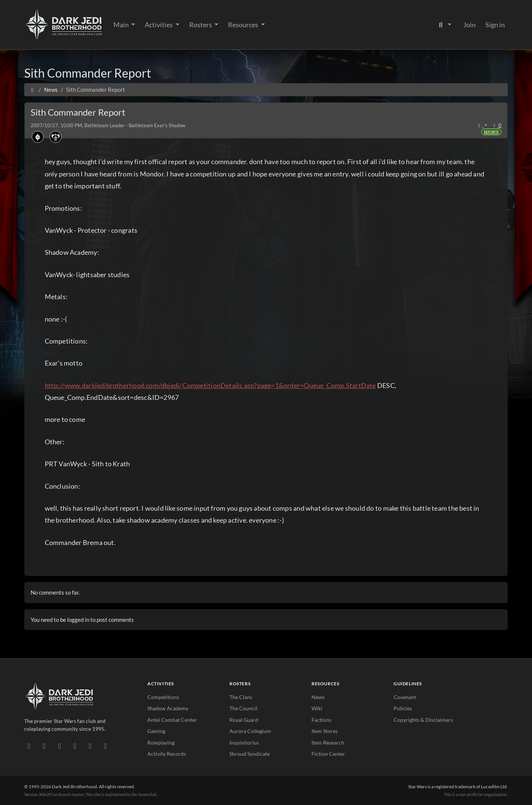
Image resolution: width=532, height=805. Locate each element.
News (318, 697)
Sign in (495, 25)
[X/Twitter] (90, 746)
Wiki (317, 708)
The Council (243, 708)
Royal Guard (244, 720)
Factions (321, 720)
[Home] (32, 90)
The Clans (241, 697)
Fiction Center (328, 754)
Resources (244, 25)
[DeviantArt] (44, 746)
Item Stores (325, 731)
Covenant (405, 697)
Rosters (201, 25)
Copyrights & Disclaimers (423, 720)
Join (470, 25)
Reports (491, 132)
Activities (159, 25)
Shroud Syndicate (250, 754)
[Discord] (29, 746)
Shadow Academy (168, 708)
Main (122, 25)
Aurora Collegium (250, 731)
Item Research (328, 743)
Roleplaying (161, 743)
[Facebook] (60, 746)
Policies (403, 708)
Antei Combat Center (172, 720)
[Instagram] (75, 746)
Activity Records (167, 754)
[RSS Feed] (105, 746)
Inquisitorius (244, 743)
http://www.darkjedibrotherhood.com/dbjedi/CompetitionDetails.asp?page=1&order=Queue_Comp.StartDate (210, 385)
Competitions (163, 697)
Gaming (156, 731)
